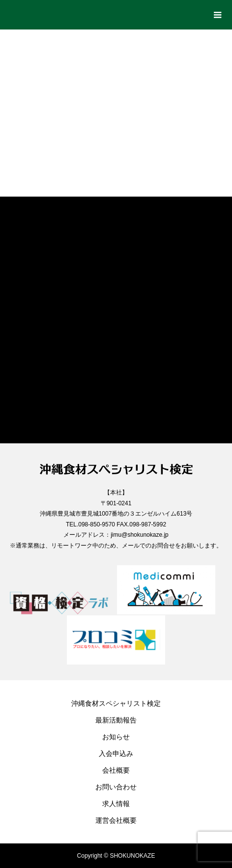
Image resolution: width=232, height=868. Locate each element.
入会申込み (116, 753)
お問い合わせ (116, 787)
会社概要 (116, 770)
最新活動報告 (116, 720)
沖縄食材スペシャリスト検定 (116, 703)
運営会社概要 (116, 820)
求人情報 (116, 804)
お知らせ (116, 737)
